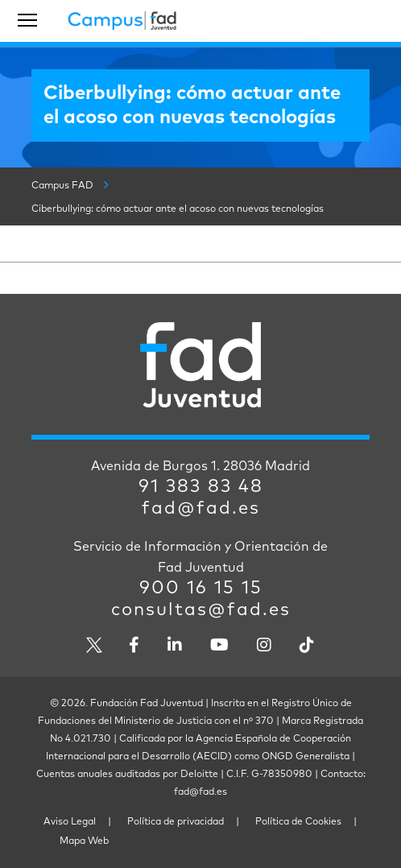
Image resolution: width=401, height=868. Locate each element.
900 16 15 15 (201, 589)
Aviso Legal (70, 822)
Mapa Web (84, 841)
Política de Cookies (298, 822)
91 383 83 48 (201, 487)
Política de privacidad (176, 822)
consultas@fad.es (201, 610)
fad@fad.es (201, 509)
